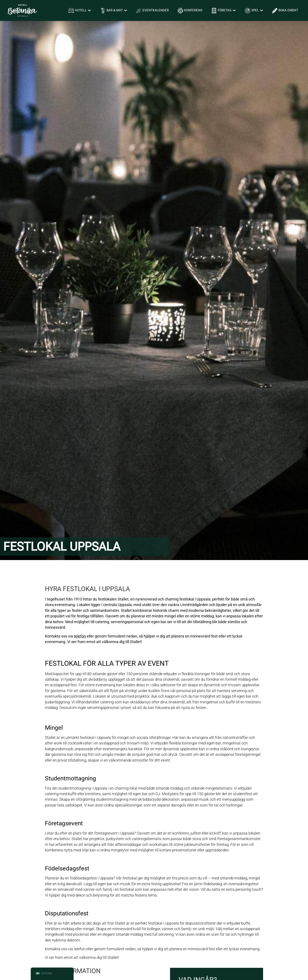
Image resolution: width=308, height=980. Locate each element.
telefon (80, 949)
